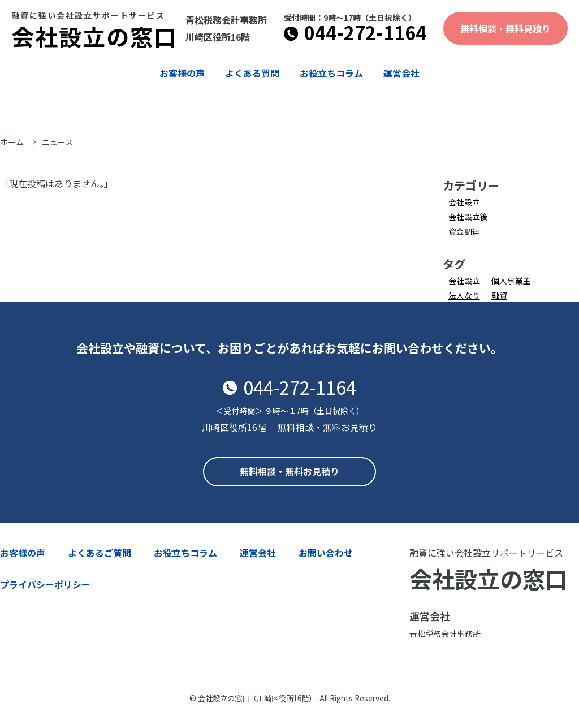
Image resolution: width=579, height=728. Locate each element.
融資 (499, 295)
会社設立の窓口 (94, 32)
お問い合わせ (326, 553)
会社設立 (464, 202)
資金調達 (464, 231)
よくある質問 (252, 73)
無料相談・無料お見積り (289, 471)
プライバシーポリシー (45, 584)
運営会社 (401, 73)
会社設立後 (468, 217)
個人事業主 (511, 281)
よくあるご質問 (100, 553)
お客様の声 (182, 73)
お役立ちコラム (331, 73)
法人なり (464, 295)
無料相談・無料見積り (505, 28)
